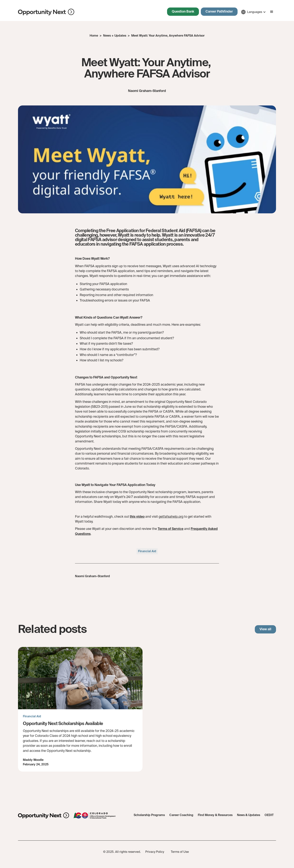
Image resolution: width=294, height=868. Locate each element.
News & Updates (249, 815)
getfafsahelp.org (171, 517)
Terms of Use (180, 852)
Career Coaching (181, 815)
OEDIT (269, 815)
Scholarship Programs (149, 815)
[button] (253, 12)
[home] (46, 12)
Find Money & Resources (215, 815)
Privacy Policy (155, 852)
